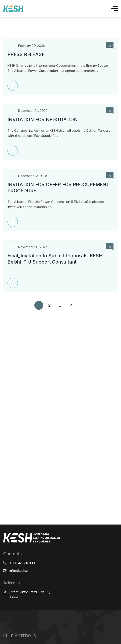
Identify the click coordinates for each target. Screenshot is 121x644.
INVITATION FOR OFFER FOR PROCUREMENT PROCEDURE (58, 188)
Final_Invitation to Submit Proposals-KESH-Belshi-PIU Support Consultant (56, 259)
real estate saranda (2, 314)
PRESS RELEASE (26, 54)
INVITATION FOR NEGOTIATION (43, 119)
